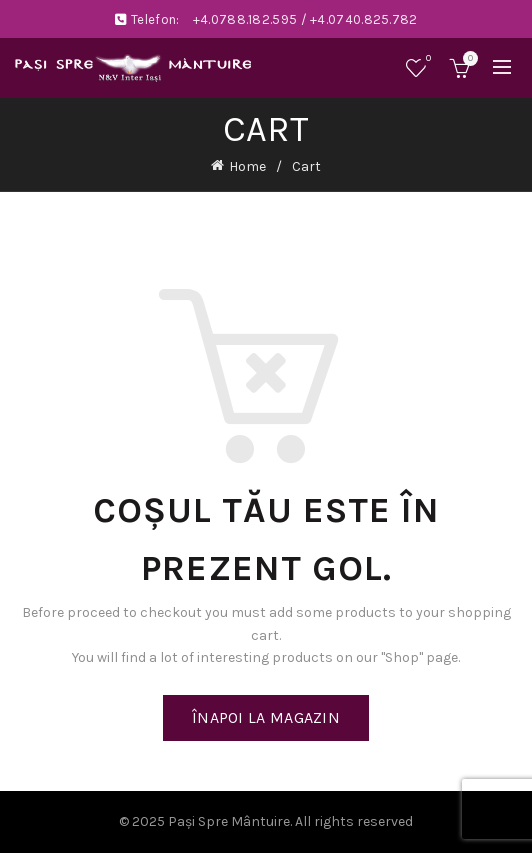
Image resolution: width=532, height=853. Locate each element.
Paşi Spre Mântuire (229, 821)
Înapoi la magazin (266, 717)
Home (247, 166)
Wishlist (426, 59)
